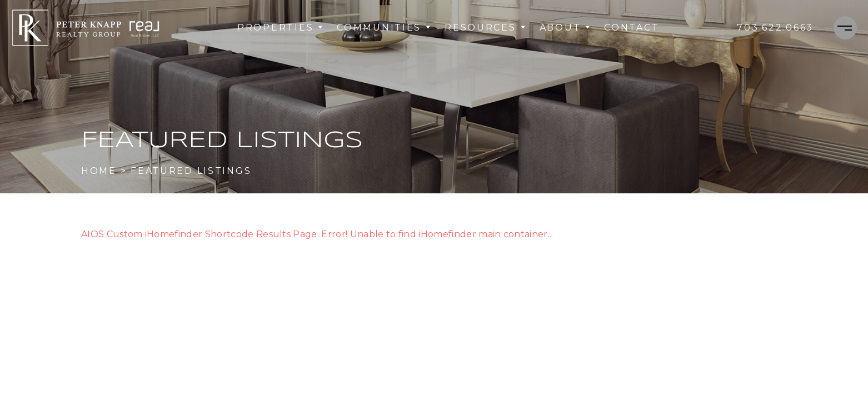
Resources (485, 27)
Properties (280, 27)
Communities (384, 27)
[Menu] (845, 28)
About (565, 27)
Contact (632, 27)
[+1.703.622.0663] (775, 28)
